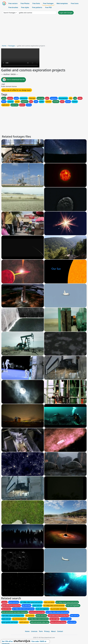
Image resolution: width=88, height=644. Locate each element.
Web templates (62, 3)
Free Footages (48, 3)
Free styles (25, 7)
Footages (12, 46)
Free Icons (75, 3)
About (53, 631)
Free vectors (13, 3)
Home (4, 46)
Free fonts (36, 3)
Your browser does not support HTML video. (20, 58)
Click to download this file (14, 80)
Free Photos (25, 3)
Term (41, 631)
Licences (34, 631)
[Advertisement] (44, 30)
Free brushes (13, 7)
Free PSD (48, 7)
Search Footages (9, 13)
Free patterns (37, 7)
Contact (60, 631)
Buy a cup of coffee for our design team (17, 90)
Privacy (47, 631)
